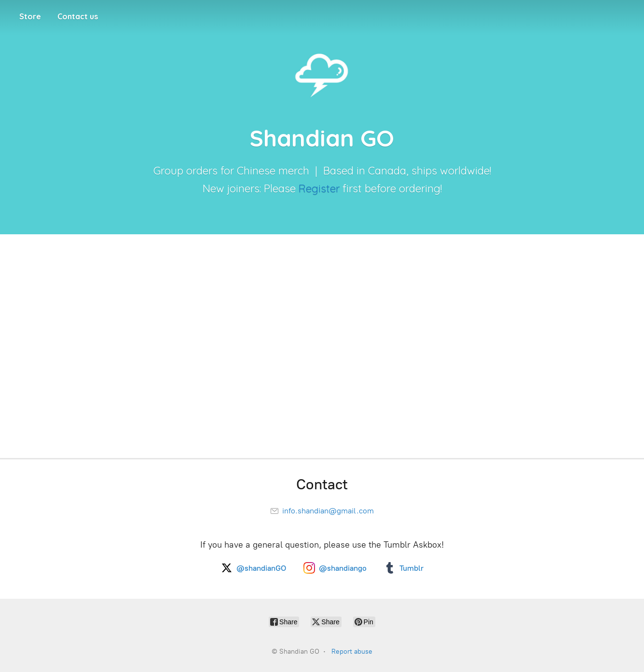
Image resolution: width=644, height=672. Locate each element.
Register (319, 188)
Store (30, 16)
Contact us (78, 16)
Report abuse (352, 652)
